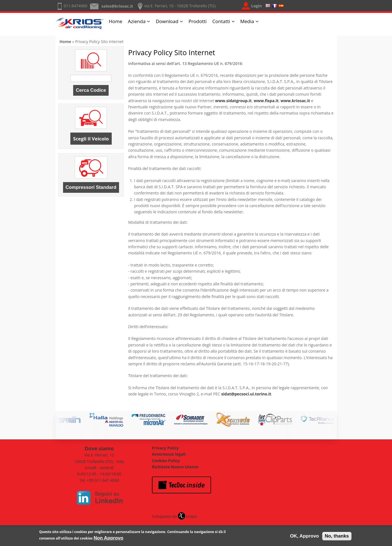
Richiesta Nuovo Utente (175, 467)
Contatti (221, 21)
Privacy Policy (165, 448)
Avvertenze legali (169, 454)
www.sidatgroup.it (233, 101)
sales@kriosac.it (117, 6)
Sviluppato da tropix (174, 516)
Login (257, 6)
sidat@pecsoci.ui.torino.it (246, 394)
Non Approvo (109, 539)
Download (167, 21)
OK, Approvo (304, 537)
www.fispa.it (266, 101)
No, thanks (337, 537)
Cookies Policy (166, 461)
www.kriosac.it (295, 101)
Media (247, 21)
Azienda (137, 21)
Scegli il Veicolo (91, 139)
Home (116, 21)
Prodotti (198, 21)
